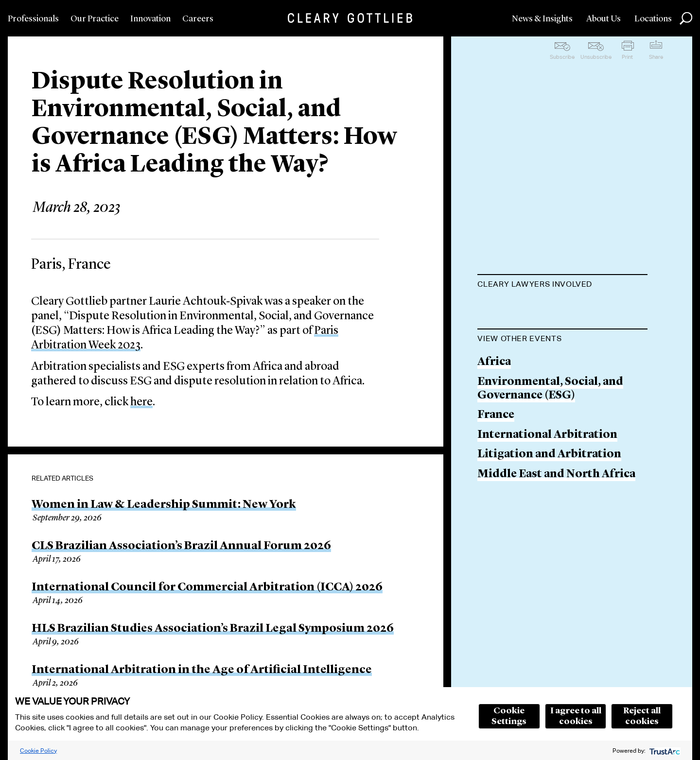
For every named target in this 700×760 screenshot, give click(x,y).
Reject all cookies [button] (642, 716)
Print (627, 57)
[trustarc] (664, 751)
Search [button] (686, 18)
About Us (604, 19)
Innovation (150, 19)
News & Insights (542, 19)
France (496, 464)
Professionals (33, 19)
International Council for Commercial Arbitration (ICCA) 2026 (207, 587)
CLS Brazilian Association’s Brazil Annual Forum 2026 (181, 546)
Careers (198, 19)
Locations (653, 19)
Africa (494, 411)
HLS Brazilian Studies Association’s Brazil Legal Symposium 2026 (213, 629)
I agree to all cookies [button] (576, 716)
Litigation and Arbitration (549, 504)
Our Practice (95, 19)
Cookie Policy (38, 751)
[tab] (562, 285)
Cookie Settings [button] (509, 716)
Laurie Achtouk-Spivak (539, 308)
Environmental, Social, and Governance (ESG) (550, 438)
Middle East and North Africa (556, 524)
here (141, 402)
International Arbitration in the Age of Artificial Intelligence (202, 670)
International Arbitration (547, 484)
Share (656, 57)
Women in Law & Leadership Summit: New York (164, 505)
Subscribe (562, 57)
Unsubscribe (596, 57)
